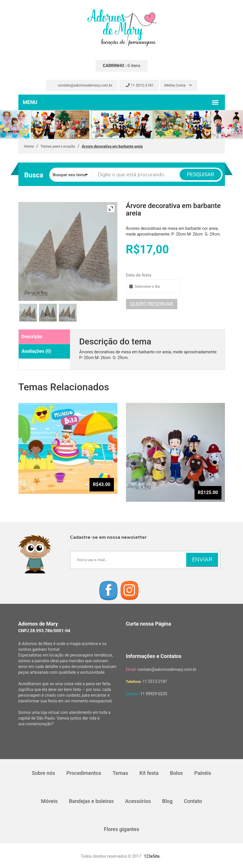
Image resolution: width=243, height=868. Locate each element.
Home (29, 146)
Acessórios (138, 801)
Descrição (32, 337)
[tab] (44, 337)
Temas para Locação (58, 146)
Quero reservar (152, 304)
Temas (120, 773)
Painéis (203, 773)
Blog (168, 801)
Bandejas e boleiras (91, 801)
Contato (193, 801)
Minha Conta (178, 85)
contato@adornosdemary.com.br (83, 85)
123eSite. (152, 856)
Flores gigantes (122, 829)
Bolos (177, 773)
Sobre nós (43, 773)
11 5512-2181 (140, 85)
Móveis (49, 801)
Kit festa (149, 773)
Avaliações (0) (36, 351)
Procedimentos (83, 773)
